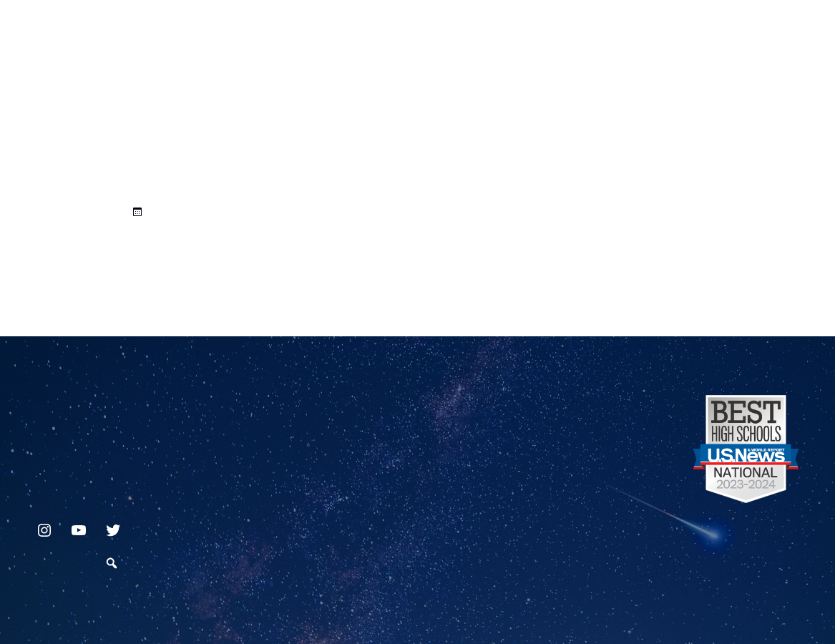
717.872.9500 (36, 470)
